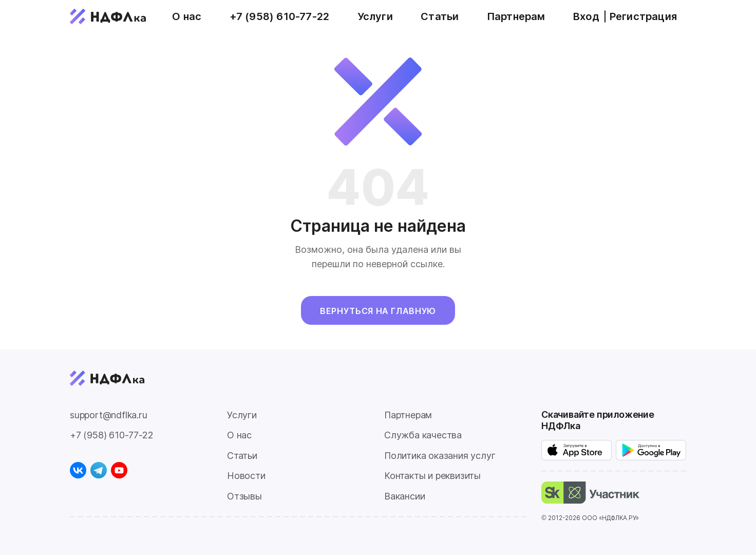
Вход (586, 16)
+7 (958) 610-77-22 (280, 16)
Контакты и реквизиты (432, 476)
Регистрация (643, 16)
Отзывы (244, 496)
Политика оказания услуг (440, 456)
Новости (246, 476)
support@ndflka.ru (109, 415)
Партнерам (516, 16)
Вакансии (404, 496)
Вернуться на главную (378, 311)
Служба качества (423, 435)
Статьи (440, 16)
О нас (187, 16)
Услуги (375, 16)
